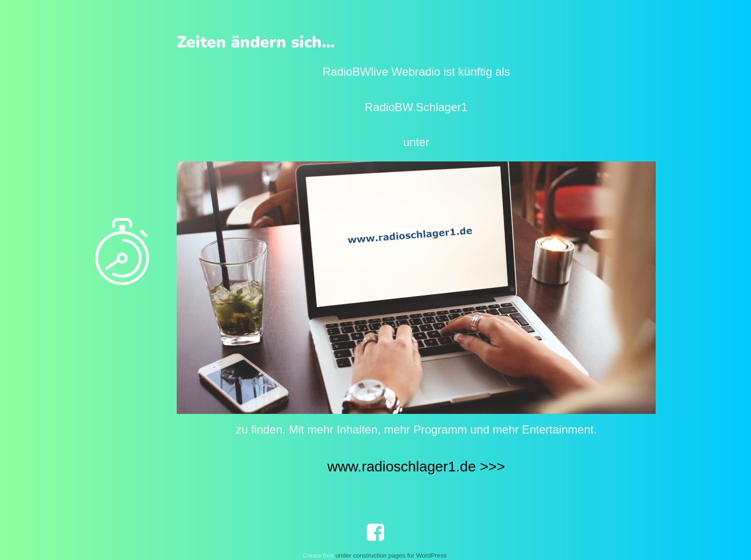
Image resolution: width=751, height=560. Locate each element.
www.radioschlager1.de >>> (416, 466)
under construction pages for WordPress (391, 555)
